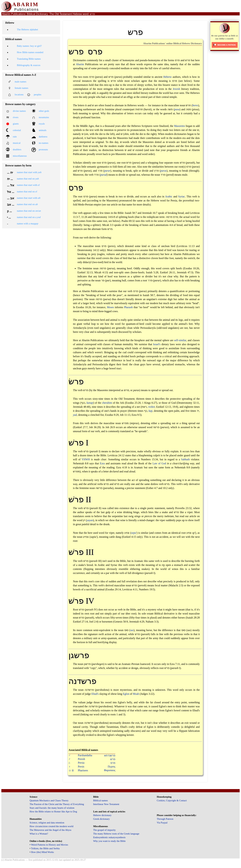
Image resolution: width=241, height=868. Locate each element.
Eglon (126, 694)
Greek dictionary (102, 819)
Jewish (176, 89)
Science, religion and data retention (47, 823)
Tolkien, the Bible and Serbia (45, 848)
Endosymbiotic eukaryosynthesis (109, 837)
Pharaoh (128, 307)
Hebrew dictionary (102, 815)
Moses (110, 307)
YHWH (86, 459)
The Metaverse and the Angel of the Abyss (51, 830)
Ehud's (95, 694)
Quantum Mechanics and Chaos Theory (49, 800)
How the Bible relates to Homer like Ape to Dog (53, 812)
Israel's (157, 344)
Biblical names (101, 800)
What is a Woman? (39, 834)
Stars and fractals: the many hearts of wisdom (52, 808)
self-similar (180, 340)
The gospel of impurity (105, 830)
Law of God (159, 463)
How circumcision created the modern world (52, 826)
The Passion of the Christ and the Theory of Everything (57, 804)
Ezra (102, 463)
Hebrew (167, 77)
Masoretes (180, 126)
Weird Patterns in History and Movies (49, 845)
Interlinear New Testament (106, 804)
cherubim (107, 403)
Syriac (182, 196)
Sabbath (185, 459)
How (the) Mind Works (42, 852)
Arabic (169, 196)
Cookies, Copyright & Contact (172, 800)
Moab (136, 694)
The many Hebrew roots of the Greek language (116, 834)
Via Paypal (162, 823)
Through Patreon (165, 819)
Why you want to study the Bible (109, 841)
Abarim (80, 64)
